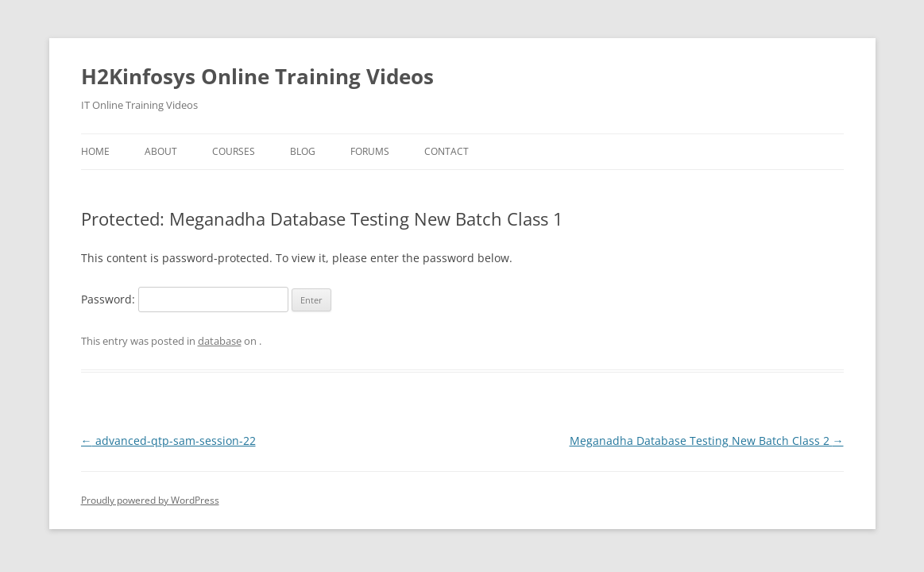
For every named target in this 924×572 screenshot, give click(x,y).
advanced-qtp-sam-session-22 (168, 441)
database (220, 341)
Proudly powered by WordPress (150, 500)
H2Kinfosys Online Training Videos (257, 76)
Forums (370, 151)
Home (95, 151)
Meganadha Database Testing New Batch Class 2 (707, 441)
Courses (234, 151)
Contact (447, 151)
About (161, 151)
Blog (303, 151)
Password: (185, 299)
